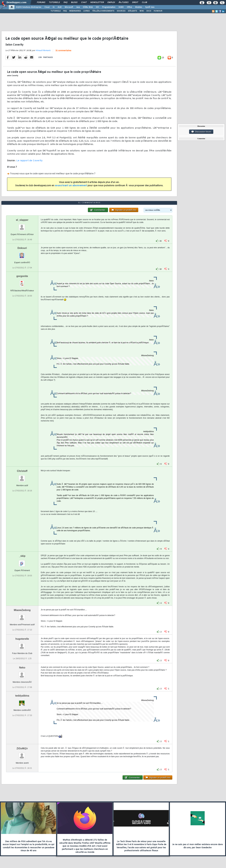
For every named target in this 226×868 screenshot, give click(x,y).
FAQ (65, 3)
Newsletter (97, 3)
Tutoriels (54, 3)
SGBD (121, 7)
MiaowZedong (22, 610)
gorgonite (22, 276)
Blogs (74, 3)
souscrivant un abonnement (71, 186)
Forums (41, 3)
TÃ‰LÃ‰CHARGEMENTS (103, 11)
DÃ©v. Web (88, 7)
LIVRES (86, 11)
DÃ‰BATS (132, 11)
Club (144, 3)
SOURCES (121, 11)
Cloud (47, 7)
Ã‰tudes (124, 3)
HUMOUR (158, 11)
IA (54, 7)
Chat (84, 3)
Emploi (111, 3)
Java (78, 7)
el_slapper (22, 220)
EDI (97, 7)
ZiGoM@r (22, 748)
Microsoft (69, 7)
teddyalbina (22, 696)
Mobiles (139, 7)
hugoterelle (22, 639)
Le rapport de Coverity (30, 161)
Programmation (109, 7)
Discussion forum (201, 132)
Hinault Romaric (43, 51)
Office (129, 7)
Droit (135, 3)
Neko (22, 668)
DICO (149, 11)
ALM (60, 7)
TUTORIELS (56, 11)
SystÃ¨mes (150, 7)
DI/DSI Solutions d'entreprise (29, 7)
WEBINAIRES (75, 11)
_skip (22, 556)
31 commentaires (63, 51)
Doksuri (22, 248)
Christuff (22, 471)
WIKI (142, 11)
